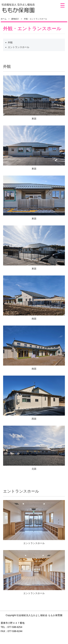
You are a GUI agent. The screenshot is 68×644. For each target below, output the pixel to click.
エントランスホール (19, 47)
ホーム (4, 19)
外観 (10, 42)
